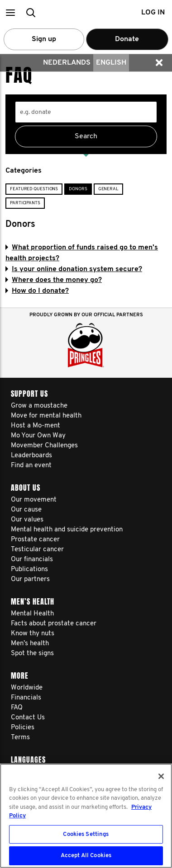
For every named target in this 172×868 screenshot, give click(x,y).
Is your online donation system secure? (74, 269)
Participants (25, 203)
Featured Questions (34, 189)
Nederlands (67, 63)
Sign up (44, 39)
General (108, 189)
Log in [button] (153, 13)
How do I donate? (37, 291)
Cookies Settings (86, 834)
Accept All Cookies (86, 856)
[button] (10, 12)
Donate (127, 39)
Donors (78, 189)
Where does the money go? (54, 280)
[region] (86, 816)
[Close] (161, 776)
